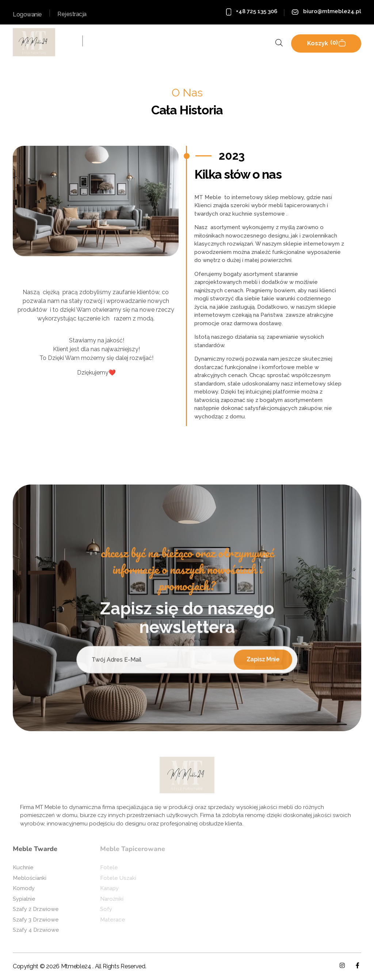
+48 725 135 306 (257, 11)
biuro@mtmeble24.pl (332, 11)
